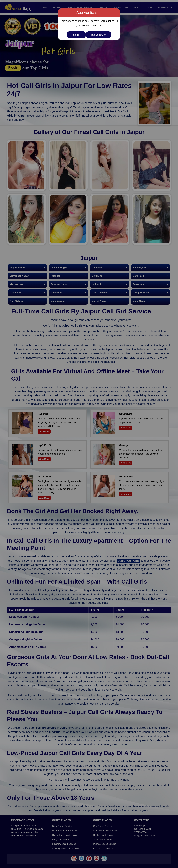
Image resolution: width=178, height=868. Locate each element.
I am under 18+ (99, 35)
